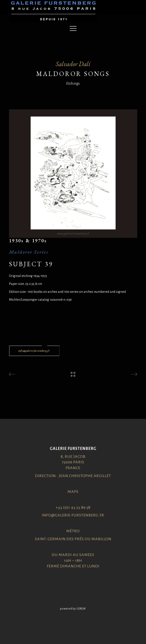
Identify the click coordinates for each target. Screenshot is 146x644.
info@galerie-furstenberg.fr (73, 515)
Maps (73, 492)
